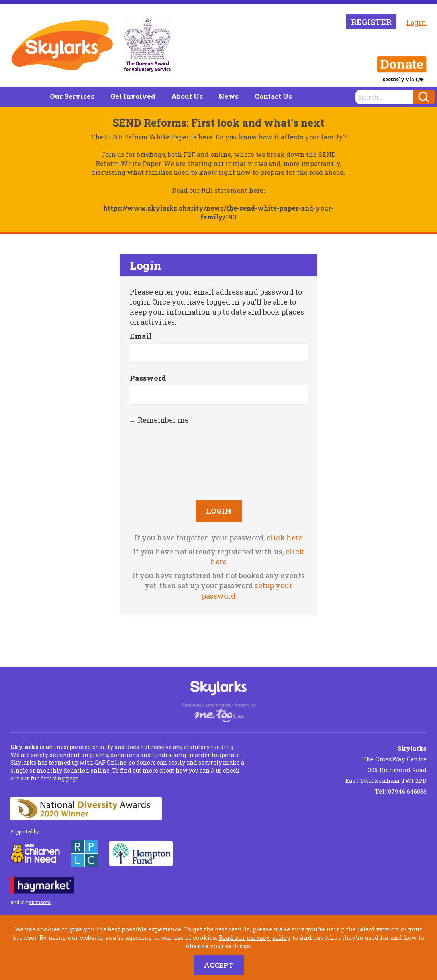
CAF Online (111, 762)
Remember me (159, 420)
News (229, 96)
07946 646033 (401, 791)
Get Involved (133, 96)
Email (141, 336)
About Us (187, 96)
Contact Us (273, 96)
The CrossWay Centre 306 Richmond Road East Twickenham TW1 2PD (386, 764)
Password (148, 378)
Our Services (72, 96)
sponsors (40, 902)
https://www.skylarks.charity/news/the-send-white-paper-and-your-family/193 (218, 212)
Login (416, 22)
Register (371, 22)
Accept (219, 965)
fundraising (48, 778)
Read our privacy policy (255, 937)
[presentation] (219, 461)
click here (285, 538)
